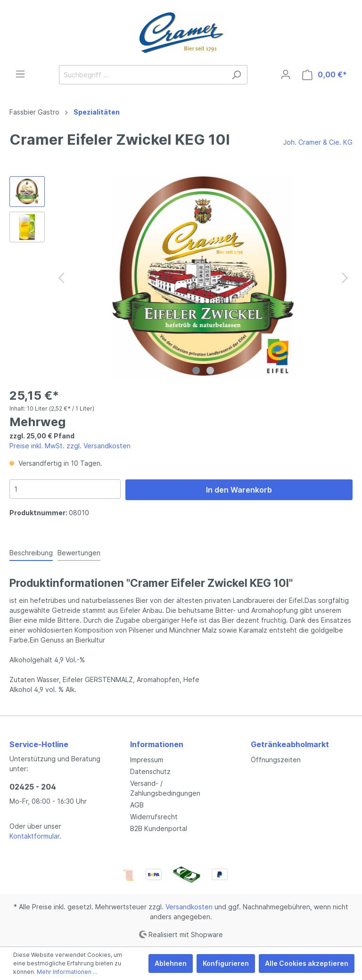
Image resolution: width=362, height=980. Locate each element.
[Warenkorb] (325, 75)
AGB (137, 805)
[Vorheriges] (61, 278)
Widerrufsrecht (154, 817)
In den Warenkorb (239, 490)
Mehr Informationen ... (67, 972)
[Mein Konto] (286, 74)
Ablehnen (171, 963)
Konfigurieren (226, 963)
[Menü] (20, 74)
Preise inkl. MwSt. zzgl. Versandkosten (70, 446)
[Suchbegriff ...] (142, 75)
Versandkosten (189, 907)
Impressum (147, 760)
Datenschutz (150, 771)
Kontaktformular (34, 836)
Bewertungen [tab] (79, 553)
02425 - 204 (33, 787)
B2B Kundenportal (159, 828)
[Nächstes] (345, 278)
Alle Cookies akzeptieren (307, 963)
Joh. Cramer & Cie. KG (318, 142)
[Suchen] (236, 75)
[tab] (31, 552)
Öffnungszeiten (276, 760)
